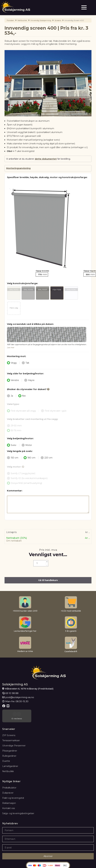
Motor (27, 445)
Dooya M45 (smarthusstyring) (25, 483)
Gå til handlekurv (48, 580)
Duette (6, 748)
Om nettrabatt (14, 541)
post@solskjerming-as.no (18, 697)
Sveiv (12, 445)
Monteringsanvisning (18, 168)
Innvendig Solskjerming (41, 20)
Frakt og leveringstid (13, 785)
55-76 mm (15, 430)
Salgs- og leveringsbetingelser (18, 801)
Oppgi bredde (42, 271)
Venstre (13, 380)
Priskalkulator (9, 775)
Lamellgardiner (10, 753)
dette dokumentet (46, 159)
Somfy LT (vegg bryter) (22, 473)
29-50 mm (15, 426)
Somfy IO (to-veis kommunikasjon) (28, 478)
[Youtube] (8, 706)
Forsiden (10, 20)
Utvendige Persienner (14, 733)
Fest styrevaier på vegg (21, 411)
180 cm (29, 458)
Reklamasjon (9, 790)
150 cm (13, 458)
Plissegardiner (10, 738)
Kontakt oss (9, 796)
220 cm (47, 458)
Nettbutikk (22, 20)
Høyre (29, 380)
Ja (10, 396)
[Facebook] (4, 706)
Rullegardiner (9, 743)
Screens (58, 20)
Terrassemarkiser (11, 728)
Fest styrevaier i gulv (54, 411)
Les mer (11, 347)
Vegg (12, 363)
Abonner (48, 843)
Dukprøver (8, 780)
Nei (22, 396)
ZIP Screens (9, 723)
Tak (25, 363)
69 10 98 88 (10, 693)
